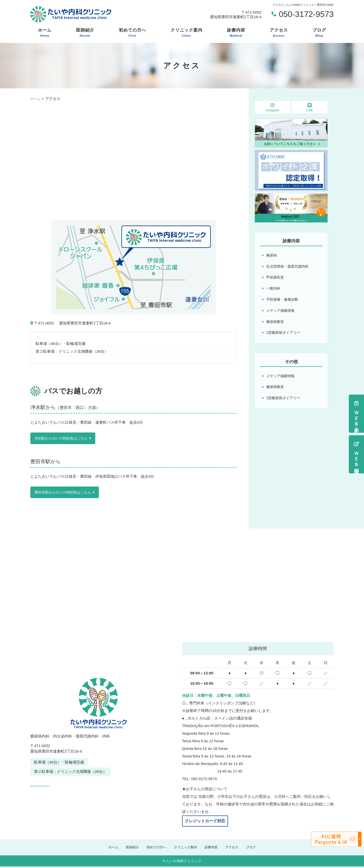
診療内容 (236, 33)
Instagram (272, 107)
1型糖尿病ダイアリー (284, 335)
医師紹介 (85, 33)
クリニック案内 (187, 33)
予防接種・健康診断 (283, 301)
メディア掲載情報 (281, 312)
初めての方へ (132, 33)
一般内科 (274, 289)
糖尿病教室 (276, 324)
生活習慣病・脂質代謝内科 (289, 267)
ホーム (45, 33)
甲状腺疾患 (276, 278)
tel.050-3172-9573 (65, 785)
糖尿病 (272, 255)
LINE (310, 107)
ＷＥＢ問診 (356, 454)
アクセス (279, 33)
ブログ (319, 33)
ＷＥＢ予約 (356, 414)
